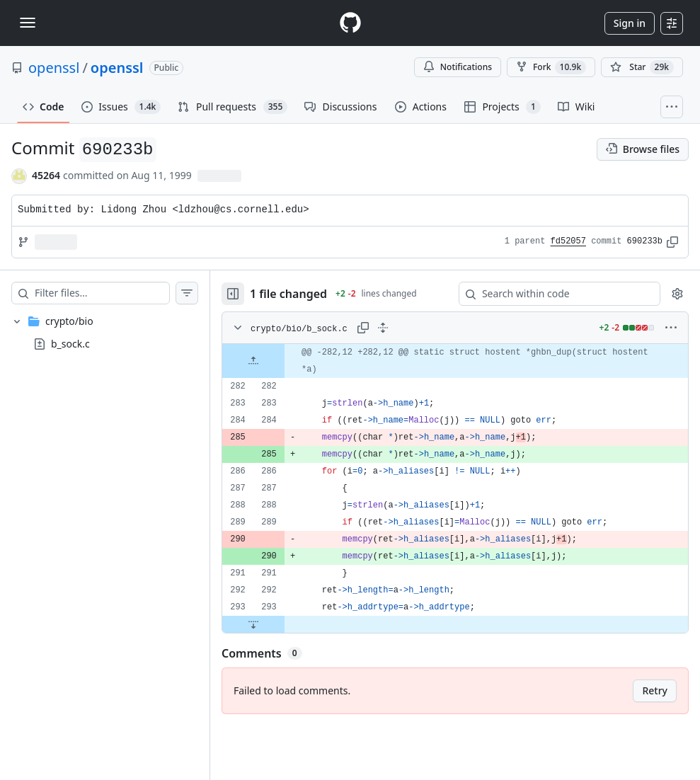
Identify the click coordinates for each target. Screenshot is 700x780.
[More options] (671, 328)
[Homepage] (350, 23)
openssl (54, 68)
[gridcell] (455, 361)
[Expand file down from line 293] (253, 624)
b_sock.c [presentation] (70, 343)
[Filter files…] (102, 293)
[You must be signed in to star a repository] (642, 67)
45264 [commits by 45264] (46, 175)
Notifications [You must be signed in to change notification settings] (458, 67)
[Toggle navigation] (28, 23)
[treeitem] (105, 333)
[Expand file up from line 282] (253, 361)
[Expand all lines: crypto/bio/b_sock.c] (383, 328)
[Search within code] (553, 294)
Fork (551, 67)
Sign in (630, 23)
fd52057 (568, 241)
